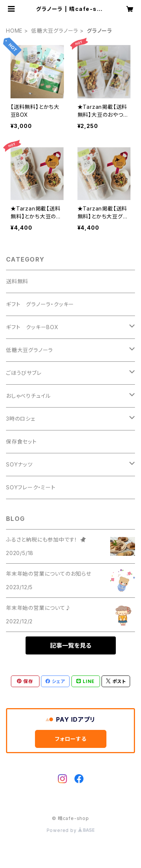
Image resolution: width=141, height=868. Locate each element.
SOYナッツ (19, 464)
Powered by (71, 830)
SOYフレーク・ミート (31, 487)
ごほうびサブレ (24, 373)
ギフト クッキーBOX (32, 327)
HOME (14, 31)
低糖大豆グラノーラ (55, 31)
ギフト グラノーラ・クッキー (40, 304)
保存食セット (21, 442)
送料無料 (17, 281)
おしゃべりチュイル (28, 396)
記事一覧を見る (71, 645)
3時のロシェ (21, 419)
